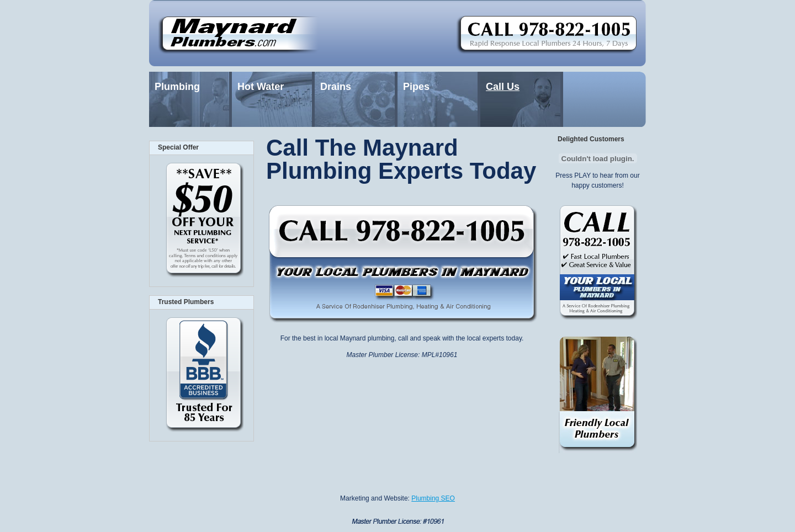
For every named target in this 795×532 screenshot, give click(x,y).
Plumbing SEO (433, 498)
